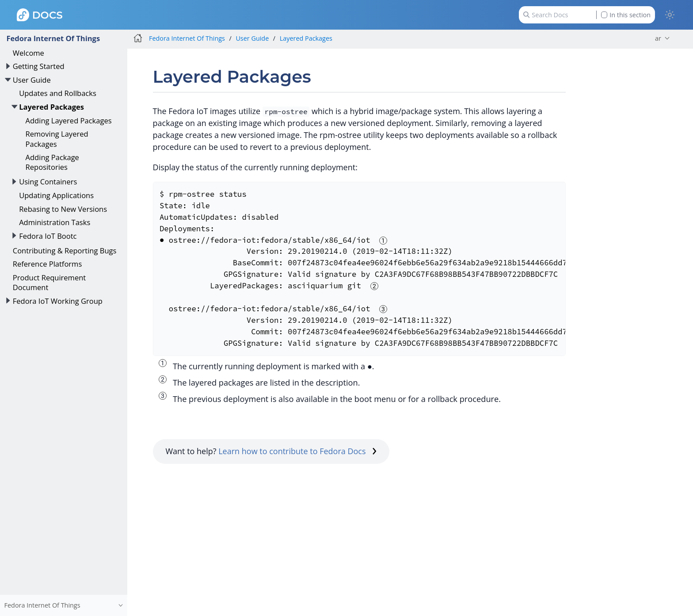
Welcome (29, 53)
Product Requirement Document (49, 282)
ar (658, 38)
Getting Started (39, 66)
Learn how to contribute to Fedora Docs (297, 451)
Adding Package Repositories (52, 162)
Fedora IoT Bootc (48, 236)
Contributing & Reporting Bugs (65, 251)
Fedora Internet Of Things (53, 38)
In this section (626, 15)
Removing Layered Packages (57, 139)
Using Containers (48, 182)
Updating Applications (56, 195)
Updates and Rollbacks (58, 93)
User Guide (32, 80)
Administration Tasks (55, 222)
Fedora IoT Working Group (58, 301)
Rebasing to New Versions (63, 209)
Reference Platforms (48, 264)
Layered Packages (51, 107)
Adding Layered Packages (69, 121)
